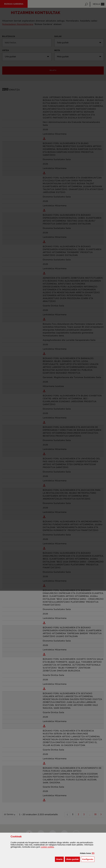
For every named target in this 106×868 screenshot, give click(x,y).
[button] (93, 853)
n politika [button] (47, 847)
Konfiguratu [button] (88, 859)
